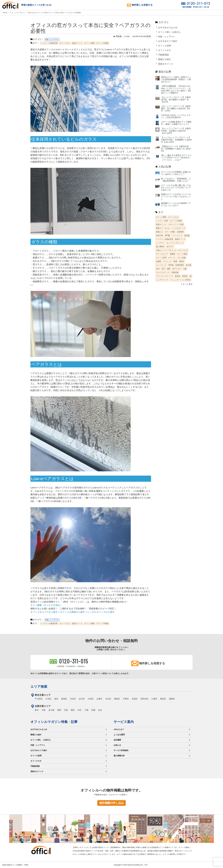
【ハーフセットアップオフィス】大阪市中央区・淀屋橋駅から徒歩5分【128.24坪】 (176, 140)
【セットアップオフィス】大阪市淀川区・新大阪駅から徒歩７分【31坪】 (176, 100)
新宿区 (64, 699)
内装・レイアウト (167, 37)
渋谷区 (73, 699)
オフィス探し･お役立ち (169, 32)
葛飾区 (172, 699)
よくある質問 (119, 735)
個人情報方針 (119, 756)
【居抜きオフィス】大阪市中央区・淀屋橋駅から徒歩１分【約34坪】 (176, 149)
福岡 (59, 710)
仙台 (100, 710)
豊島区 (117, 699)
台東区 (99, 699)
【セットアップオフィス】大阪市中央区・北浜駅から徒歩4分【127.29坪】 (176, 131)
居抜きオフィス (166, 64)
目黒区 (135, 699)
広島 (66, 710)
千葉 (86, 710)
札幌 (93, 710)
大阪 (44, 710)
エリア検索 (39, 687)
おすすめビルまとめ (168, 28)
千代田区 (39, 699)
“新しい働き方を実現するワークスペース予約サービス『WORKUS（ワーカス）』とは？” (176, 158)
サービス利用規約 (121, 750)
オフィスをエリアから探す (44, 612)
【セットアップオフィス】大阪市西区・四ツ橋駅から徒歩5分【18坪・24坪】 (176, 109)
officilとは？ (119, 729)
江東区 (154, 699)
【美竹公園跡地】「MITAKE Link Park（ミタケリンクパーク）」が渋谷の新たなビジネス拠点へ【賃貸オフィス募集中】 (176, 90)
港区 (56, 699)
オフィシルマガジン (17, 13)
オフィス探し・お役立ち (41, 740)
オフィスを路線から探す (73, 612)
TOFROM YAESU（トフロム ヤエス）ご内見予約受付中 (176, 116)
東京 (37, 710)
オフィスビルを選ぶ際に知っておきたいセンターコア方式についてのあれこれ (176, 188)
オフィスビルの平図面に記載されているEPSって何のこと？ (176, 173)
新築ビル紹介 (165, 59)
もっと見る (187, 284)
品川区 (82, 699)
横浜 (73, 710)
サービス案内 (124, 722)
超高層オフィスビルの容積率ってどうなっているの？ (176, 204)
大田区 (91, 699)
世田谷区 (144, 699)
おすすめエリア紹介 (168, 41)
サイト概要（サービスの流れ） (46, 605)
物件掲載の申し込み (112, 803)
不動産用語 (163, 55)
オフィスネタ (165, 50)
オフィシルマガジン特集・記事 (54, 722)
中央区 (48, 699)
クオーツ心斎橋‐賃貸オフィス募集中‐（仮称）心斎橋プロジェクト (176, 123)
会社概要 (117, 740)
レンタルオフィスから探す (101, 612)
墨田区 (163, 699)
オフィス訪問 (165, 46)
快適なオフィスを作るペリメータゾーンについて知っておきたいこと (176, 197)
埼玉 (80, 710)
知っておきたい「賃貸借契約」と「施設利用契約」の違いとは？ (176, 180)
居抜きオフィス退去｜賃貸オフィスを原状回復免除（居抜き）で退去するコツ (176, 79)
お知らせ (117, 745)
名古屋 (51, 710)
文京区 (108, 699)
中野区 (126, 699)
